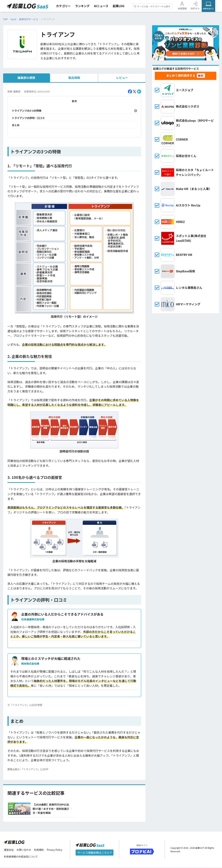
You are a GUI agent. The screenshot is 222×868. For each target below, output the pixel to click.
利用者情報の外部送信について (22, 857)
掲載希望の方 (208, 9)
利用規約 (41, 850)
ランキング (82, 6)
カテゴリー (63, 6)
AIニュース (101, 6)
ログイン (195, 8)
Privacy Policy (57, 850)
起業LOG (119, 6)
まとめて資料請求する (181, 75)
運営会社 (9, 850)
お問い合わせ (25, 850)
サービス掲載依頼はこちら (94, 853)
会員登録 (182, 8)
